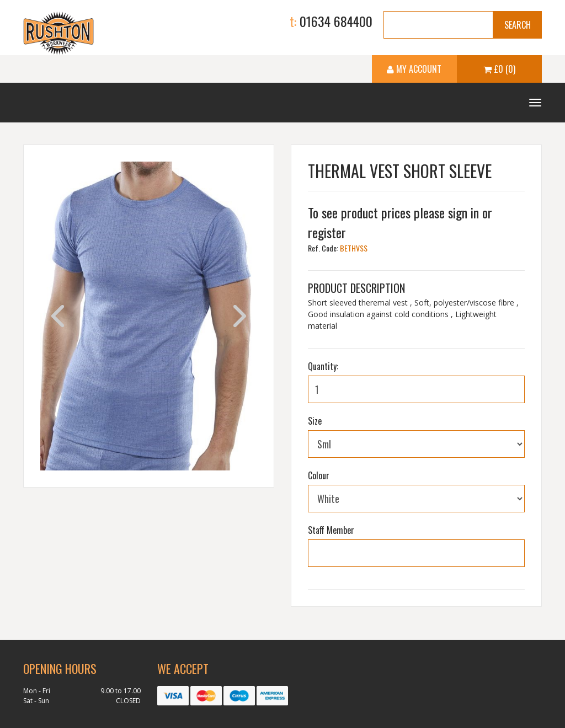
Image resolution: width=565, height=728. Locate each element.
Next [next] (240, 316)
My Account (414, 69)
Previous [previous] (58, 316)
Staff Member (331, 530)
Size (315, 421)
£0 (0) (499, 69)
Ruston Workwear (58, 33)
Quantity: (323, 366)
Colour (319, 475)
